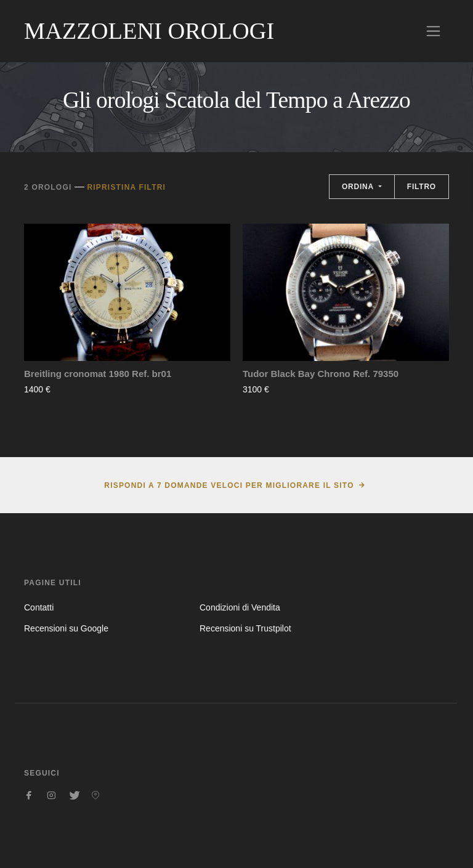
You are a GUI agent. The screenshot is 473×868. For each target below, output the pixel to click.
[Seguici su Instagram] (51, 795)
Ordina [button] (359, 187)
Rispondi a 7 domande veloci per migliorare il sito (229, 485)
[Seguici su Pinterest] (95, 795)
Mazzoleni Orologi (149, 31)
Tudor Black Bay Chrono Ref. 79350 (321, 374)
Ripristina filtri (126, 187)
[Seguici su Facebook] (29, 795)
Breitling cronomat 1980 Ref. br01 (98, 374)
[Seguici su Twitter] (73, 795)
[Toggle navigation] (433, 31)
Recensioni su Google (66, 628)
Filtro (422, 187)
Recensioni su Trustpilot (245, 628)
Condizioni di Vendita (240, 607)
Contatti (39, 607)
